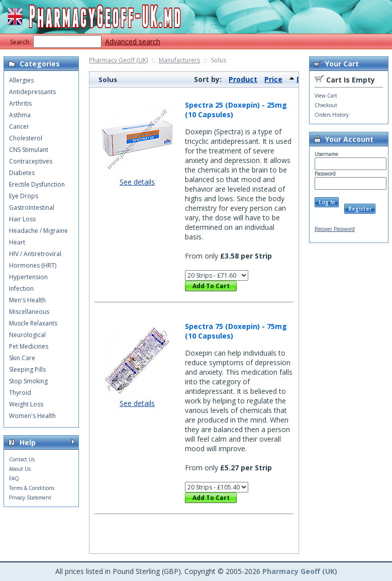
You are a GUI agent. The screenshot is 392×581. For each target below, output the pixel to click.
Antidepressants (32, 92)
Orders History (332, 115)
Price (273, 79)
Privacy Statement (30, 497)
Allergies (21, 80)
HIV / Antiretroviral (35, 254)
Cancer (19, 127)
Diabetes (22, 173)
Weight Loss (26, 404)
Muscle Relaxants (33, 323)
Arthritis (20, 103)
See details (137, 182)
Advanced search (133, 41)
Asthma (20, 115)
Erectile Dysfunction (37, 184)
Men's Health (27, 300)
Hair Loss (22, 219)
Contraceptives (31, 161)
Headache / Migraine (38, 231)
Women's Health (32, 416)
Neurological (27, 335)
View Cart (326, 96)
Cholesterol (26, 138)
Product (243, 79)
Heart (17, 242)
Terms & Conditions (32, 488)
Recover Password (335, 229)
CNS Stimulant (29, 150)
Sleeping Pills (27, 369)
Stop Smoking (28, 381)
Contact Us (22, 459)
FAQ (14, 478)
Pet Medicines (29, 346)
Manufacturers (179, 60)
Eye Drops (24, 196)
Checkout (326, 105)
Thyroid (20, 393)
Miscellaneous (29, 312)
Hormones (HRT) (33, 265)
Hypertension (28, 277)
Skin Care (22, 358)
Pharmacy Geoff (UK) (118, 60)
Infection (21, 288)
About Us (20, 469)
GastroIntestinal (32, 207)
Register (360, 209)
